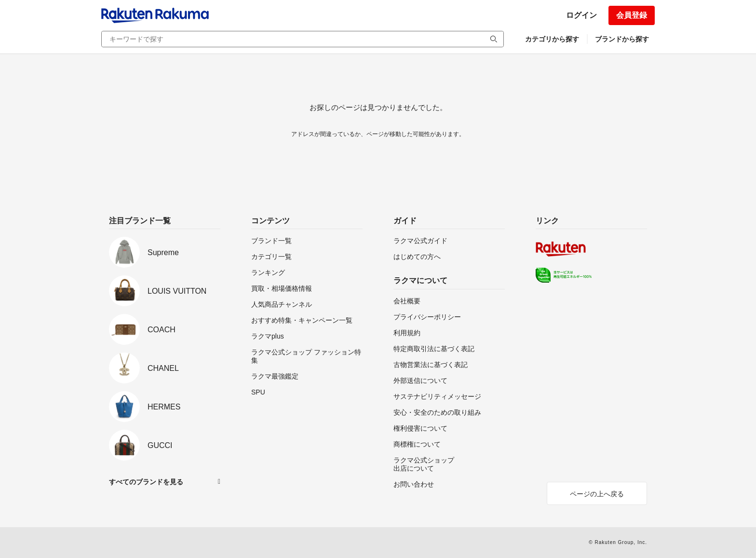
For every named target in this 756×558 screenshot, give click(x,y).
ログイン (581, 15)
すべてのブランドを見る (146, 482)
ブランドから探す (622, 39)
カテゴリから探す (552, 39)
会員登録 (632, 15)
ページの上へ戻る (597, 494)
